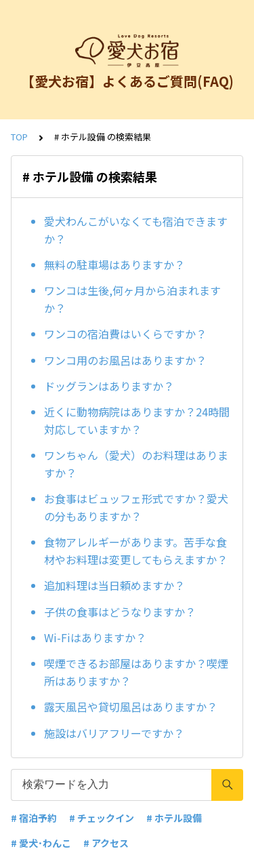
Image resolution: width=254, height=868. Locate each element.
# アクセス (106, 843)
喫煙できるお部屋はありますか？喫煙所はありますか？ (136, 672)
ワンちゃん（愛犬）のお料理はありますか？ (136, 464)
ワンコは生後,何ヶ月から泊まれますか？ (132, 299)
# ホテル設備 (174, 818)
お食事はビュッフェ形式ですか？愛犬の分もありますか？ (136, 507)
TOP (19, 137)
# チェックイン (102, 818)
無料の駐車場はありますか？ (114, 264)
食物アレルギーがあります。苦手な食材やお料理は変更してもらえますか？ (136, 551)
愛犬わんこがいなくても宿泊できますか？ (136, 230)
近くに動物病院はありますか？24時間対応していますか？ (137, 420)
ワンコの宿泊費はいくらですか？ (125, 334)
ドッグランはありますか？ (109, 386)
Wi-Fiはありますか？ (95, 637)
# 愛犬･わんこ (41, 843)
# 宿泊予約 (34, 818)
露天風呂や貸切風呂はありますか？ (131, 707)
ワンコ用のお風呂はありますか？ (125, 360)
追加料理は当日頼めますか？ (114, 585)
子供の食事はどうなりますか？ (120, 612)
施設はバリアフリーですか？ (114, 733)
